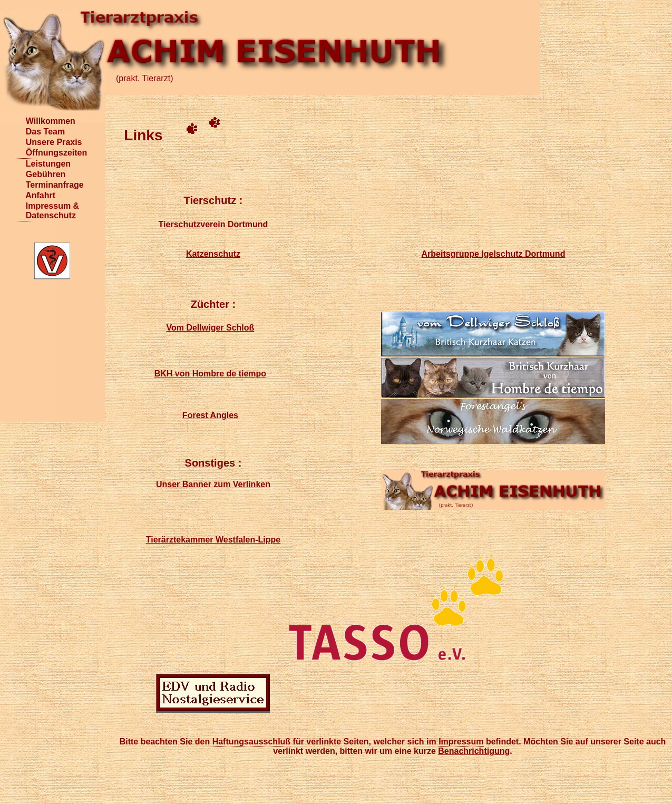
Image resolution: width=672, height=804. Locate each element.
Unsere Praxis (25, 142)
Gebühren (25, 174)
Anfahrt (25, 195)
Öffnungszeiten (25, 153)
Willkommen (25, 121)
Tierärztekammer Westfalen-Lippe (213, 540)
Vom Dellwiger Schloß (210, 328)
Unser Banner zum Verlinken (213, 484)
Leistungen (25, 164)
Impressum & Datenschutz (25, 211)
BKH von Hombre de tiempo (210, 374)
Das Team (25, 132)
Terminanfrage (25, 185)
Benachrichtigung (474, 751)
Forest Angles (210, 415)
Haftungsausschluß (250, 742)
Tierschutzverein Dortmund (213, 224)
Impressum (461, 742)
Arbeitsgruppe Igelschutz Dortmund (494, 254)
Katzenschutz (213, 254)
